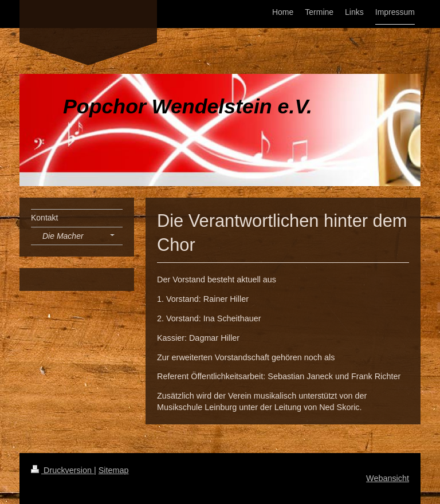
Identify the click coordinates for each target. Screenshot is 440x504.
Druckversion (62, 470)
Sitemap (114, 470)
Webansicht (388, 478)
